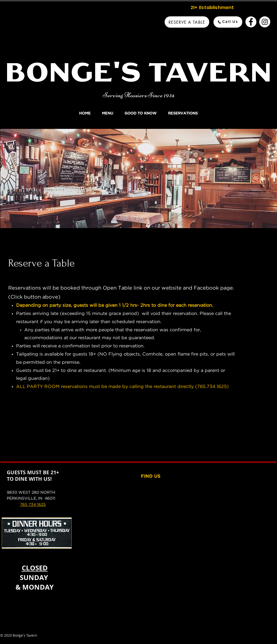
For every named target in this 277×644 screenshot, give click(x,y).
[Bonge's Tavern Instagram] (265, 22)
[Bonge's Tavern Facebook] (251, 22)
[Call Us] (228, 22)
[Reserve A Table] (187, 22)
